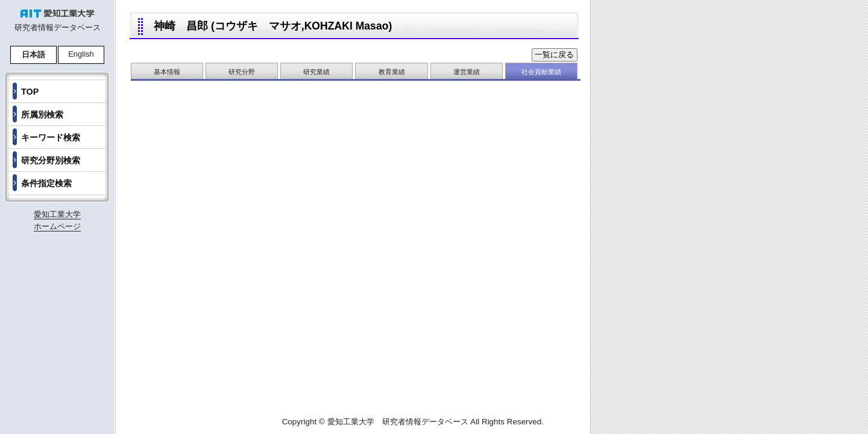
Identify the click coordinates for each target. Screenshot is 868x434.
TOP (30, 92)
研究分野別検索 (51, 160)
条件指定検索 (46, 183)
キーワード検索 (51, 137)
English (81, 54)
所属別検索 (42, 115)
